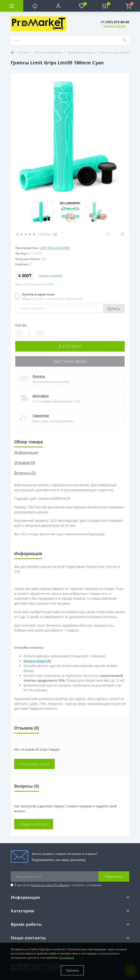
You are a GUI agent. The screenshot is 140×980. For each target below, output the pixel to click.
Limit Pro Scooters (54, 248)
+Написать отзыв (34, 764)
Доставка (41, 396)
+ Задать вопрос (34, 824)
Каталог (24, 52)
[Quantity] (29, 333)
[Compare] (122, 234)
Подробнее (67, 958)
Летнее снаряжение (48, 52)
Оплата (39, 376)
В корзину (70, 346)
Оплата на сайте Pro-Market (50, 885)
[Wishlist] (108, 234)
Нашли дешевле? (51, 275)
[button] (58, 6)
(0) (55, 234)
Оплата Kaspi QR (37, 661)
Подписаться (114, 876)
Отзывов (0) (25, 463)
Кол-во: (21, 325)
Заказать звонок (115, 26)
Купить (114, 309)
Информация (26, 452)
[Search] (124, 40)
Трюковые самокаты (81, 52)
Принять (72, 970)
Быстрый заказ (70, 361)
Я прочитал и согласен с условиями (58, 885)
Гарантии (41, 416)
